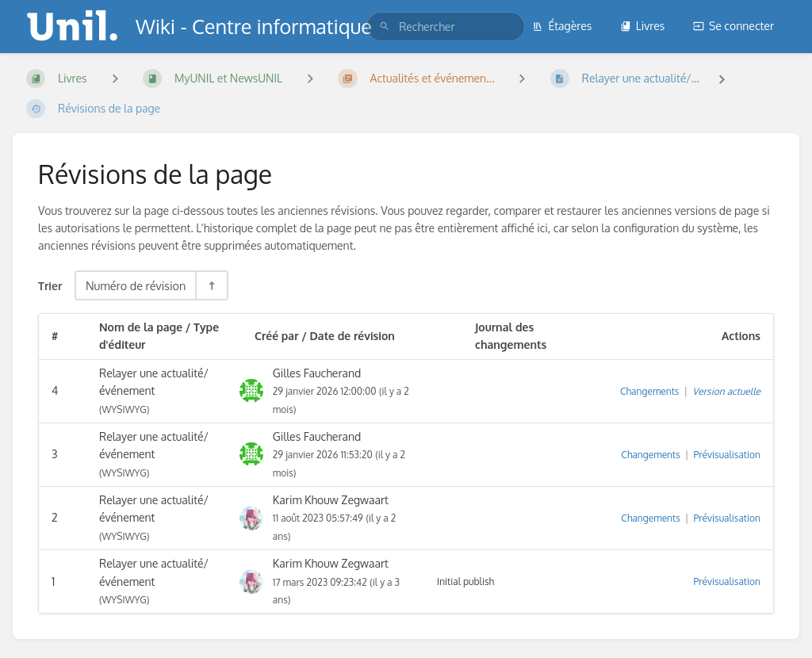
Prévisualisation (727, 455)
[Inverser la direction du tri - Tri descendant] (211, 285)
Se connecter (733, 26)
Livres (643, 26)
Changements (649, 391)
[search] (446, 27)
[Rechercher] (385, 27)
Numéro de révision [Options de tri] (136, 285)
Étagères (562, 26)
